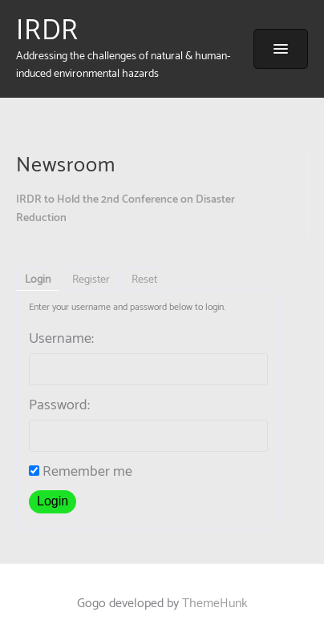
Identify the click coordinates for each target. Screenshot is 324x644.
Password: (59, 405)
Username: (61, 339)
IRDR (47, 31)
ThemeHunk (215, 604)
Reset (144, 280)
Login (38, 280)
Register (91, 280)
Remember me (81, 472)
